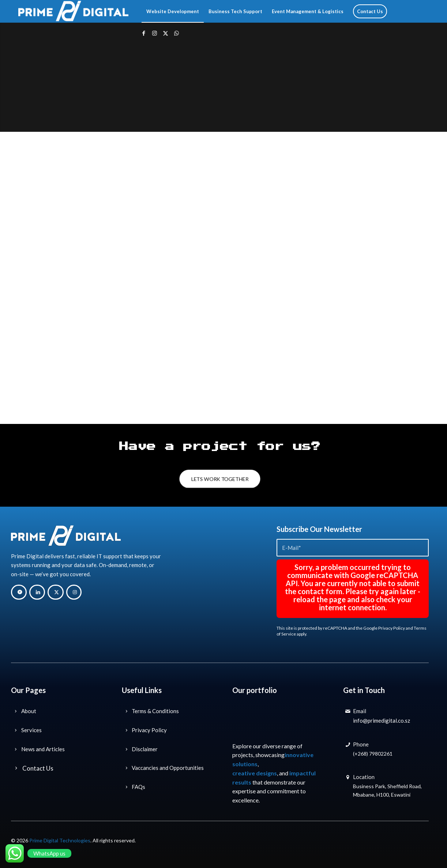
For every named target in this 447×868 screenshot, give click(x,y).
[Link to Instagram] (155, 33)
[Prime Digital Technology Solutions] (73, 11)
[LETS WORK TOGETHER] (220, 479)
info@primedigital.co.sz (382, 720)
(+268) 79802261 (373, 754)
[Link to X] (166, 33)
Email (360, 711)
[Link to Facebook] (144, 33)
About (29, 711)
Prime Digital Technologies (60, 840)
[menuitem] (173, 11)
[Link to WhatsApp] (177, 33)
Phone (361, 744)
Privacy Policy (392, 628)
